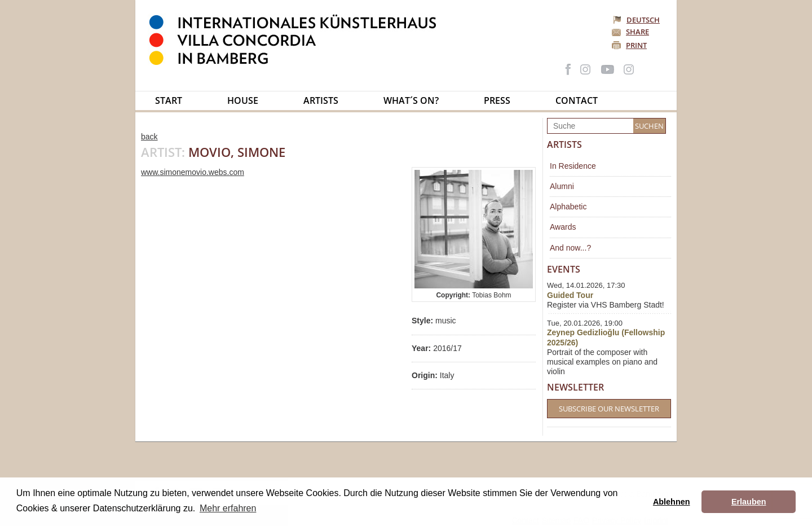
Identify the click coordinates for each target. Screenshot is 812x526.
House (243, 100)
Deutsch (637, 20)
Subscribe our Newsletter (609, 409)
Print (636, 45)
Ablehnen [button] (672, 502)
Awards (563, 227)
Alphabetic (568, 207)
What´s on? (411, 100)
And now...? (570, 248)
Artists (321, 100)
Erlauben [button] (749, 502)
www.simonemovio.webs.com (193, 172)
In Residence (573, 166)
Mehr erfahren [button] (228, 508)
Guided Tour (570, 295)
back (149, 137)
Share (637, 32)
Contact (577, 100)
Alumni (562, 186)
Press (497, 100)
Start (169, 100)
